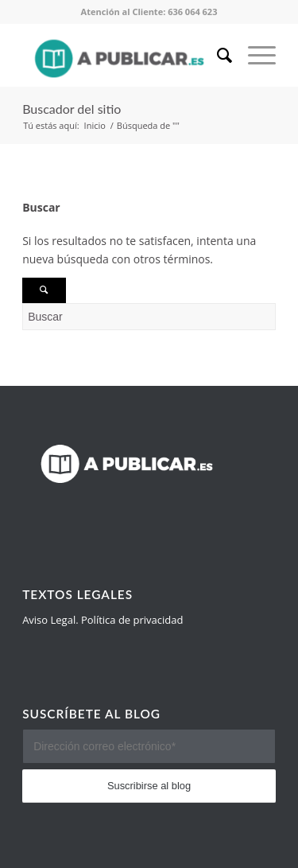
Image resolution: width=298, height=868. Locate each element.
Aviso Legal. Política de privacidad (103, 620)
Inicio (95, 125)
